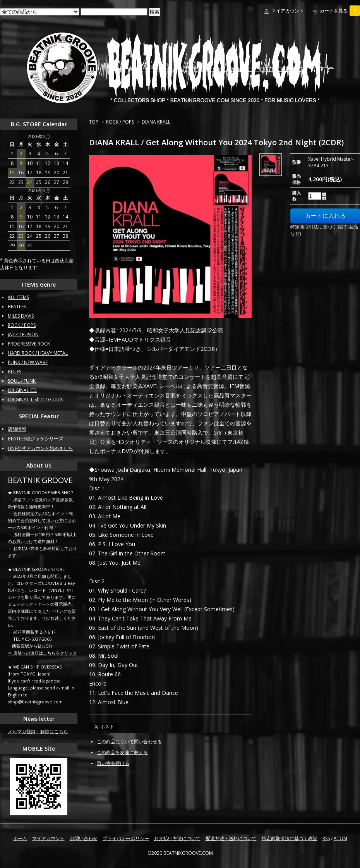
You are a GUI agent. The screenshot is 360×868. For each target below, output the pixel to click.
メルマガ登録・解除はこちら (38, 731)
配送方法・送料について (231, 838)
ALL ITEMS (18, 297)
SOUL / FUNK (22, 381)
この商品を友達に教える (122, 752)
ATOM (340, 838)
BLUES (15, 372)
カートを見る (340, 11)
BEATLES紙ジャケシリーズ (35, 439)
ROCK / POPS (120, 122)
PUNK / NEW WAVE (28, 362)
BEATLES (17, 307)
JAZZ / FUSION (23, 334)
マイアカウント (288, 11)
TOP (94, 122)
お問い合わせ (84, 838)
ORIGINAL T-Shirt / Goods (35, 400)
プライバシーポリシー (126, 838)
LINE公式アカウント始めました (40, 448)
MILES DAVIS (21, 316)
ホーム (20, 838)
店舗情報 (17, 429)
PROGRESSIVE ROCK (29, 344)
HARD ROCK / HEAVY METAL (38, 353)
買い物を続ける (113, 763)
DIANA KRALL (156, 122)
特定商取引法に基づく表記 (290, 838)
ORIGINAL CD (22, 390)
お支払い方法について (177, 838)
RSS (326, 838)
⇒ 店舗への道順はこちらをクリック (42, 653)
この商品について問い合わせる (129, 742)
